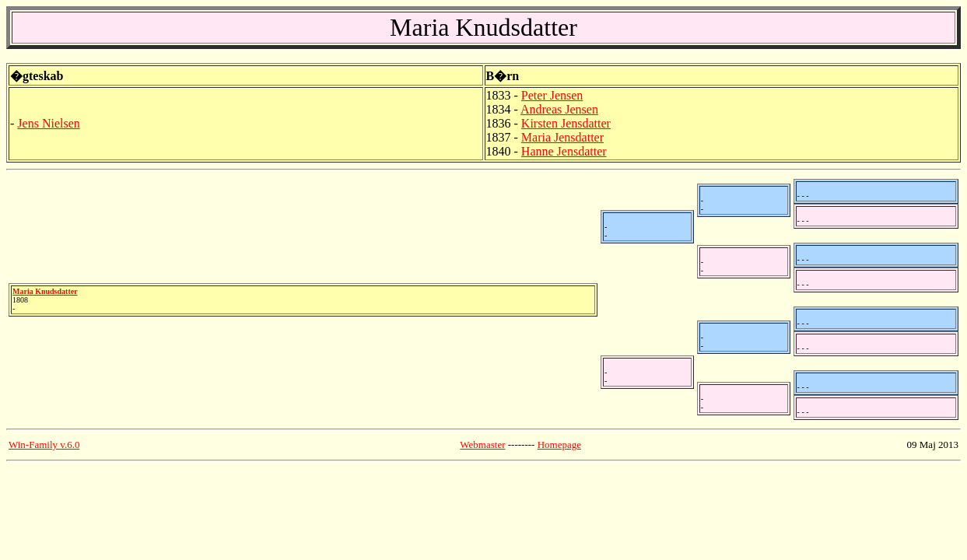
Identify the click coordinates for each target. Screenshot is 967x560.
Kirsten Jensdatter (566, 123)
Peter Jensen (552, 95)
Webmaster (482, 444)
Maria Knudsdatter (45, 291)
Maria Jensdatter (562, 137)
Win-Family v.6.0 (44, 444)
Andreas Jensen (559, 109)
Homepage (559, 444)
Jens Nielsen (48, 123)
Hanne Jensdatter (564, 151)
